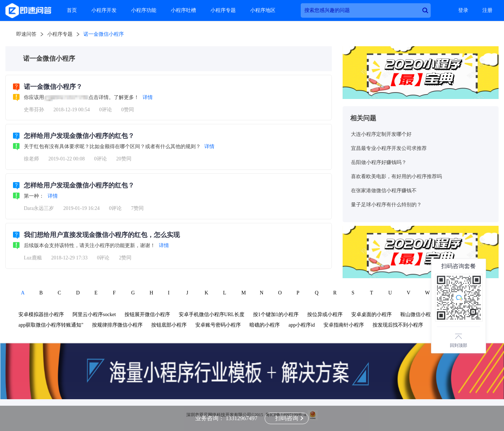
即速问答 (26, 34)
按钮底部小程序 (169, 325)
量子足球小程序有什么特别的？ (386, 205)
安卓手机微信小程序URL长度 (212, 314)
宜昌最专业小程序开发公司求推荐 (389, 148)
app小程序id (302, 325)
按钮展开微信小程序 (147, 314)
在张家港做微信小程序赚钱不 (384, 191)
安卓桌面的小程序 (372, 314)
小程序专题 (223, 10)
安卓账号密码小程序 (218, 325)
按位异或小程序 (325, 314)
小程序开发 (104, 10)
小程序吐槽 (183, 10)
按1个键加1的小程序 (276, 314)
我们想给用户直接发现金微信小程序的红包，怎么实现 (102, 235)
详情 (148, 97)
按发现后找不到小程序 (398, 325)
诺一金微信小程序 (104, 34)
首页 (72, 10)
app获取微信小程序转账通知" (51, 325)
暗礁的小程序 (265, 325)
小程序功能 (144, 10)
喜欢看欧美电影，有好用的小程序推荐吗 (396, 176)
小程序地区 (263, 10)
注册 (487, 10)
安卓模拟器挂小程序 (41, 314)
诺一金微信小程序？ (53, 87)
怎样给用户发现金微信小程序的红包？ (79, 136)
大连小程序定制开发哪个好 (381, 134)
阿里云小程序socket (94, 314)
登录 (463, 10)
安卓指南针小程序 (344, 325)
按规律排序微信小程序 (117, 325)
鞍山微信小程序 (418, 314)
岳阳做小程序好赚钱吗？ (379, 162)
